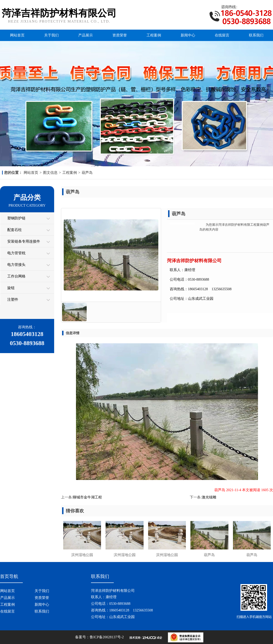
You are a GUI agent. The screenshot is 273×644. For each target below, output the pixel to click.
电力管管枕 (16, 253)
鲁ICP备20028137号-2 (107, 637)
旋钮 (11, 288)
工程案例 (154, 35)
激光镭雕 (209, 497)
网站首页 (17, 35)
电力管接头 (16, 265)
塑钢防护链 (16, 218)
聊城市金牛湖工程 (87, 497)
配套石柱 (15, 230)
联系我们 (256, 35)
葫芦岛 (87, 173)
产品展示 (86, 35)
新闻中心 (188, 35)
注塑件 (13, 299)
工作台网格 (16, 276)
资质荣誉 (120, 35)
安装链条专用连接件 (24, 241)
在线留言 (222, 35)
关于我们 (51, 35)
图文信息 (50, 173)
